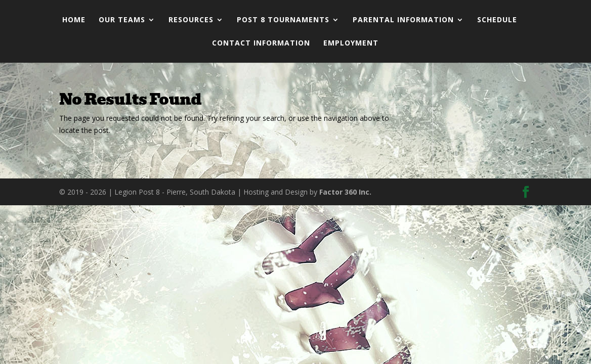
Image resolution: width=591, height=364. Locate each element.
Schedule (497, 20)
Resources (191, 20)
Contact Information (261, 43)
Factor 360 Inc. (345, 192)
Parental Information (403, 20)
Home (74, 20)
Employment (351, 43)
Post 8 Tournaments (283, 20)
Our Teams (122, 20)
